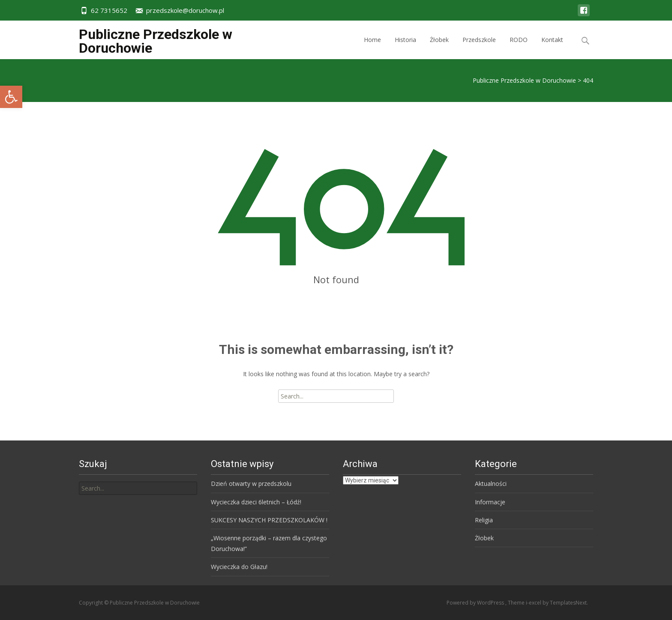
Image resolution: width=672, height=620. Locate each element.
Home (372, 47)
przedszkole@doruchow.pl (185, 10)
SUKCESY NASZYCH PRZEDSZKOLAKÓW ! (269, 520)
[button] (11, 97)
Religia (484, 520)
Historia (405, 47)
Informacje (490, 502)
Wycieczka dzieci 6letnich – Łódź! (256, 502)
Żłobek (439, 47)
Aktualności (491, 484)
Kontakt (552, 47)
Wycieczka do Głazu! (239, 567)
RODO (519, 47)
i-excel (534, 603)
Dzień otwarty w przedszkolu (251, 484)
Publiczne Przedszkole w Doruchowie (524, 80)
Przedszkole (479, 47)
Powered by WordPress (476, 603)
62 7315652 (109, 10)
